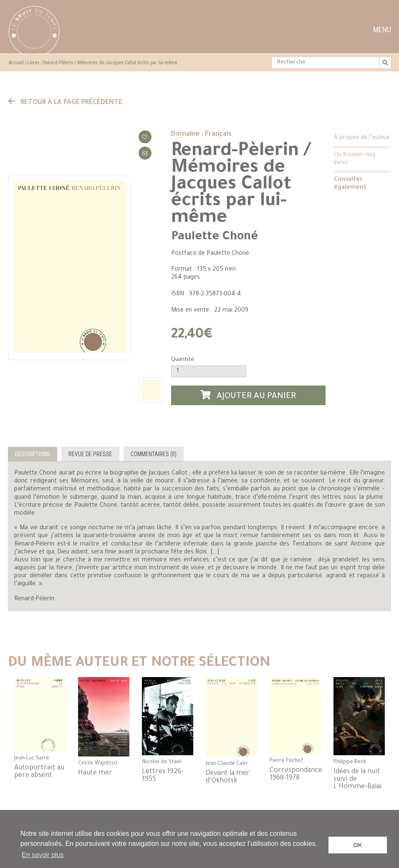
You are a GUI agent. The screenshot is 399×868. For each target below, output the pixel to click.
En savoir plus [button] (43, 855)
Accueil (16, 63)
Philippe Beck (350, 762)
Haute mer (95, 773)
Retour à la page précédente (65, 103)
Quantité (183, 360)
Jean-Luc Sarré (32, 759)
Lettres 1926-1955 (163, 776)
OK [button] (358, 845)
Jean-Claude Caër (227, 764)
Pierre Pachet (287, 761)
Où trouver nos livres (355, 159)
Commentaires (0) (154, 454)
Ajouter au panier (248, 396)
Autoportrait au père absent (39, 772)
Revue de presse (90, 454)
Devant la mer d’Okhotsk (228, 777)
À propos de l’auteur (362, 138)
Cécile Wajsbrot (98, 764)
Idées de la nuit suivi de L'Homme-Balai (358, 779)
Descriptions (33, 454)
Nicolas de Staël (162, 762)
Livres (33, 63)
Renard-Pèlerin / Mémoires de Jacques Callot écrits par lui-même (110, 63)
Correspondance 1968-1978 (295, 774)
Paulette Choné (215, 237)
